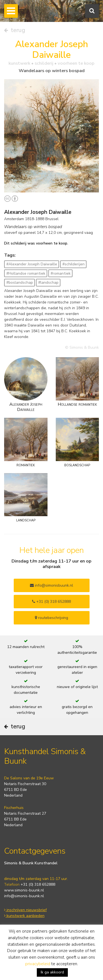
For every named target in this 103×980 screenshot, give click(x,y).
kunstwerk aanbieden (24, 916)
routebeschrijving (51, 618)
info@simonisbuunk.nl (51, 585)
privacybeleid (38, 964)
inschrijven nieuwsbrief (25, 910)
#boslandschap (20, 282)
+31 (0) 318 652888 (51, 602)
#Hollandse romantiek (26, 273)
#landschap (48, 282)
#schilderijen (73, 264)
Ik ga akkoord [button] (52, 972)
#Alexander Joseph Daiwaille (32, 264)
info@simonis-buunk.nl (24, 896)
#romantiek (61, 273)
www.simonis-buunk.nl (24, 890)
